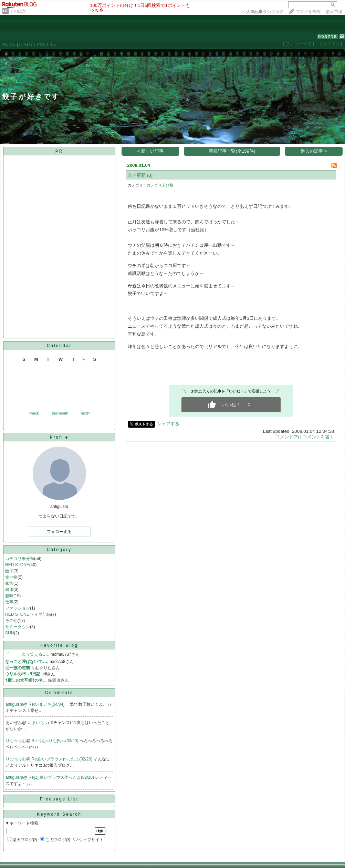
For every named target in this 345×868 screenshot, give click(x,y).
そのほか (18, 11)
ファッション (18, 608)
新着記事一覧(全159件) (232, 151)
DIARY (26, 44)
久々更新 (137, 175)
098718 (328, 37)
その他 (11, 621)
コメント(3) (287, 437)
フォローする (59, 532)
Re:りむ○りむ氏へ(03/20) (56, 741)
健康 (9, 590)
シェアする (168, 424)
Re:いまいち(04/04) (47, 704)
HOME (9, 44)
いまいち (36, 723)
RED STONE (17, 565)
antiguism (14, 704)
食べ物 (11, 577)
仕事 (9, 602)
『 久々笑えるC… (27, 654)
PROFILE (47, 44)
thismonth (60, 413)
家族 (9, 583)
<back (34, 413)
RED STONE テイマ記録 (28, 614)
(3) (150, 175)
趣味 (9, 596)
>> (262, 12)
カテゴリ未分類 (20, 559)
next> (86, 413)
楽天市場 (334, 12)
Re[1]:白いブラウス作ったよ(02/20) (62, 777)
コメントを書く (318, 437)
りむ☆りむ (16, 741)
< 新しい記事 (151, 151)
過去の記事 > (314, 151)
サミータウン (18, 627)
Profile (59, 437)
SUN (9, 633)
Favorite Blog (59, 645)
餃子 (9, 571)
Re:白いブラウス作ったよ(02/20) (63, 759)
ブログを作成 (308, 12)
